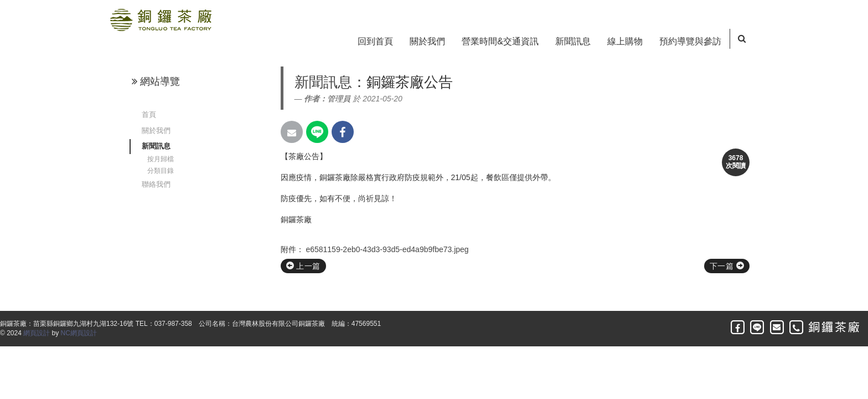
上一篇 (303, 266)
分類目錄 (161, 171)
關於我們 (427, 41)
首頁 (149, 114)
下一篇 (727, 266)
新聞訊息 (573, 41)
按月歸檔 (161, 159)
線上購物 (625, 41)
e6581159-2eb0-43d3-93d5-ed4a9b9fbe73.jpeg (387, 249)
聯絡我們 (156, 184)
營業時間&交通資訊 (500, 41)
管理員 (339, 99)
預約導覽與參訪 (690, 41)
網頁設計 (37, 333)
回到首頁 (375, 41)
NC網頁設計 (79, 333)
